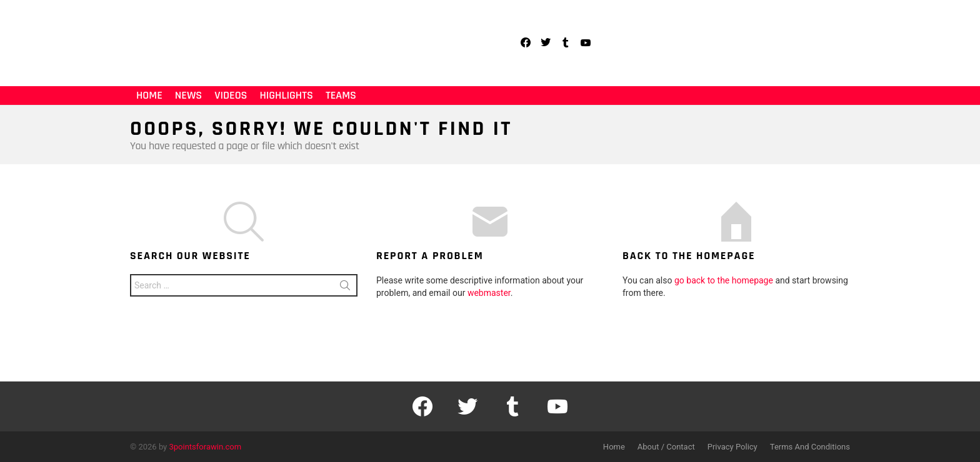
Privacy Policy (732, 447)
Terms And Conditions (810, 447)
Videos (231, 95)
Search (345, 288)
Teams (341, 95)
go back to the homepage (724, 280)
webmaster (489, 293)
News (188, 95)
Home (149, 95)
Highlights (286, 95)
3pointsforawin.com (206, 447)
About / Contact (666, 447)
